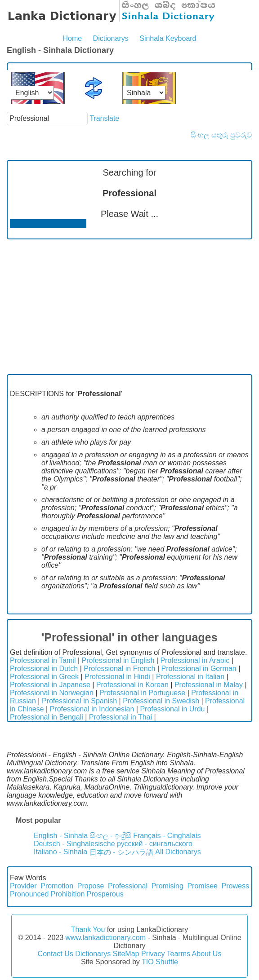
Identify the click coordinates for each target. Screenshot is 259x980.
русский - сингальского (155, 844)
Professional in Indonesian (92, 709)
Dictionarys (111, 38)
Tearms (179, 954)
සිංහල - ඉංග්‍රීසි (111, 836)
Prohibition (68, 894)
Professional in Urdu (172, 709)
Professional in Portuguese (142, 693)
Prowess (235, 886)
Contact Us (56, 954)
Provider (23, 886)
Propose (91, 886)
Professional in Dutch (44, 669)
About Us (207, 954)
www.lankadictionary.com (106, 938)
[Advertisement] (129, 307)
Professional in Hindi (117, 677)
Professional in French (119, 669)
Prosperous (105, 894)
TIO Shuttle (160, 962)
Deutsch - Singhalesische (74, 844)
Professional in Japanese (50, 685)
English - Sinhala (61, 836)
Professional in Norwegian (52, 693)
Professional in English (118, 660)
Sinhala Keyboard (168, 38)
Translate (104, 118)
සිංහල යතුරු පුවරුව (221, 135)
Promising (167, 886)
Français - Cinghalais (167, 836)
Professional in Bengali (47, 717)
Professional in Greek (44, 677)
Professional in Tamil (43, 660)
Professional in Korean (132, 685)
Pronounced (29, 894)
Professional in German (199, 669)
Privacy (153, 954)
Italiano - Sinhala (60, 852)
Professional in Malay (209, 685)
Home (72, 38)
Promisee (202, 886)
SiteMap (126, 954)
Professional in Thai (121, 717)
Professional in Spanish (79, 701)
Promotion (57, 886)
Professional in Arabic (195, 660)
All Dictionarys (178, 852)
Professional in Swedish (161, 701)
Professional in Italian (190, 677)
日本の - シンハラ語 (121, 852)
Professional (128, 886)
